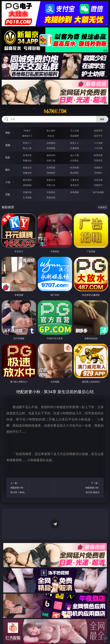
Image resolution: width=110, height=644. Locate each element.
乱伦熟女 (75, 160)
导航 (8, 194)
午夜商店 (51, 192)
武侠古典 (98, 180)
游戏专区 (98, 131)
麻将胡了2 (27, 136)
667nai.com (55, 111)
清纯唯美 (51, 173)
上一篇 (18, 488)
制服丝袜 (27, 160)
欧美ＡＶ (75, 143)
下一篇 (92, 488)
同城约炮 (27, 192)
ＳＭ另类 (98, 148)
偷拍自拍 (51, 155)
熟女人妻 (27, 148)
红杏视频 (27, 197)
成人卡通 (75, 155)
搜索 (102, 119)
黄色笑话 (75, 185)
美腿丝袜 (27, 173)
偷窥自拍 (27, 168)
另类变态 (98, 160)
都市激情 (27, 180)
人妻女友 (75, 180)
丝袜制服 (51, 148)
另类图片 (98, 173)
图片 (8, 170)
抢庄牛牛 (98, 136)
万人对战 (75, 131)
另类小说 (51, 185)
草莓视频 (75, 192)
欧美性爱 (98, 155)
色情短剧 (51, 197)
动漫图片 (98, 168)
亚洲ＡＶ (27, 143)
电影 (8, 157)
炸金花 (51, 136)
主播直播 (75, 148)
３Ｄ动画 (98, 143)
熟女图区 (75, 173)
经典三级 (51, 160)
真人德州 (51, 131)
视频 (8, 145)
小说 (8, 182)
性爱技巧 (98, 185)
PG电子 (27, 131)
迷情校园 (27, 185)
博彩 (8, 133)
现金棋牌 (75, 136)
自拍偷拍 (51, 143)
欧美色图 (75, 168)
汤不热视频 (98, 192)
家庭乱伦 (51, 180)
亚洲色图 (51, 168)
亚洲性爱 (27, 155)
